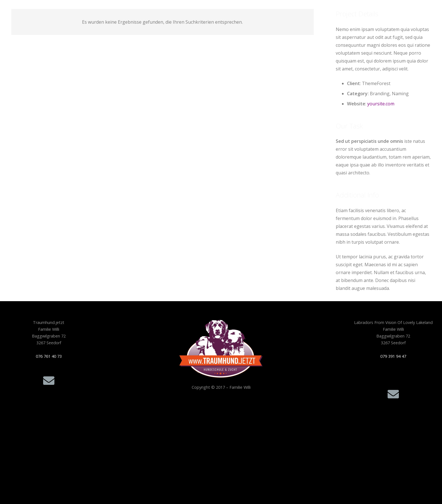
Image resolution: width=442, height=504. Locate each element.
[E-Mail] (49, 381)
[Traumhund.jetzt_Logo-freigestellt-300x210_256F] (221, 349)
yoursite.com (381, 104)
